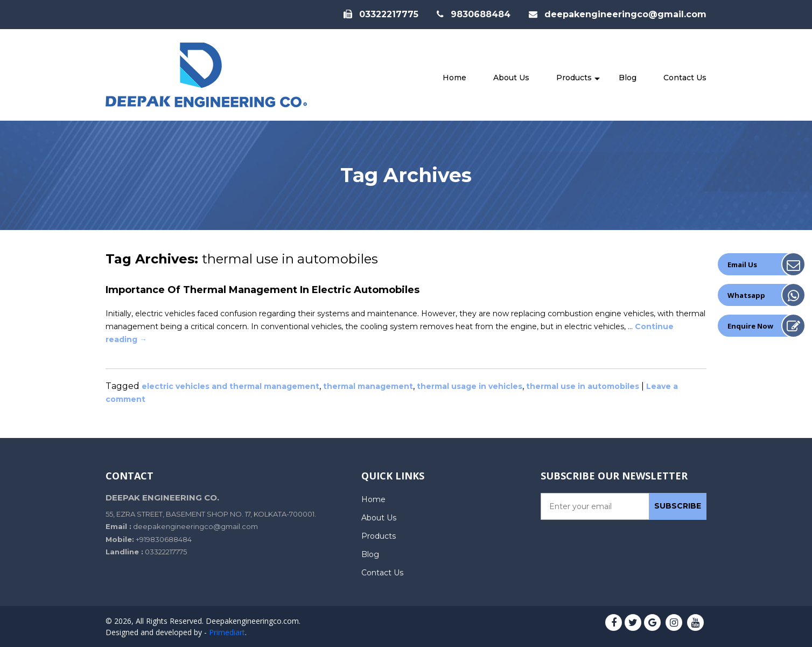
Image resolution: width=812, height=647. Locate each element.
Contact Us (685, 78)
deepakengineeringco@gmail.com (618, 14)
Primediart (227, 632)
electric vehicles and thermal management (230, 386)
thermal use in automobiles (583, 386)
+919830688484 (164, 539)
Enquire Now (750, 326)
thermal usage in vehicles (470, 386)
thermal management (368, 386)
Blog (628, 78)
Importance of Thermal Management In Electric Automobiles (262, 290)
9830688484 (474, 14)
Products (574, 78)
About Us (511, 78)
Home (454, 78)
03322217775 (381, 14)
